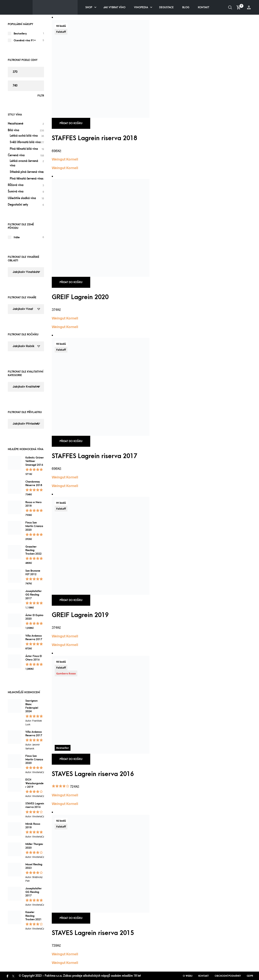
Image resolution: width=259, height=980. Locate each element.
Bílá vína (13, 130)
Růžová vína (16, 185)
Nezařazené (16, 124)
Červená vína (16, 155)
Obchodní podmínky (228, 976)
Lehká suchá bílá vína (24, 136)
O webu (188, 976)
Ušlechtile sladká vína (22, 198)
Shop (89, 7)
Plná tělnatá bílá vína (24, 149)
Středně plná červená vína (27, 172)
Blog (186, 7)
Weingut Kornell (65, 159)
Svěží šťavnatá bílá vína (25, 142)
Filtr (41, 96)
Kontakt (204, 7)
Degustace (166, 7)
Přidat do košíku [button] (71, 123)
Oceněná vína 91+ (25, 40)
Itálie (17, 237)
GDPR (250, 976)
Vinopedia (141, 7)
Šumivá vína (16, 192)
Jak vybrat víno (114, 7)
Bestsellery (20, 34)
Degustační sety (18, 205)
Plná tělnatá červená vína (26, 179)
